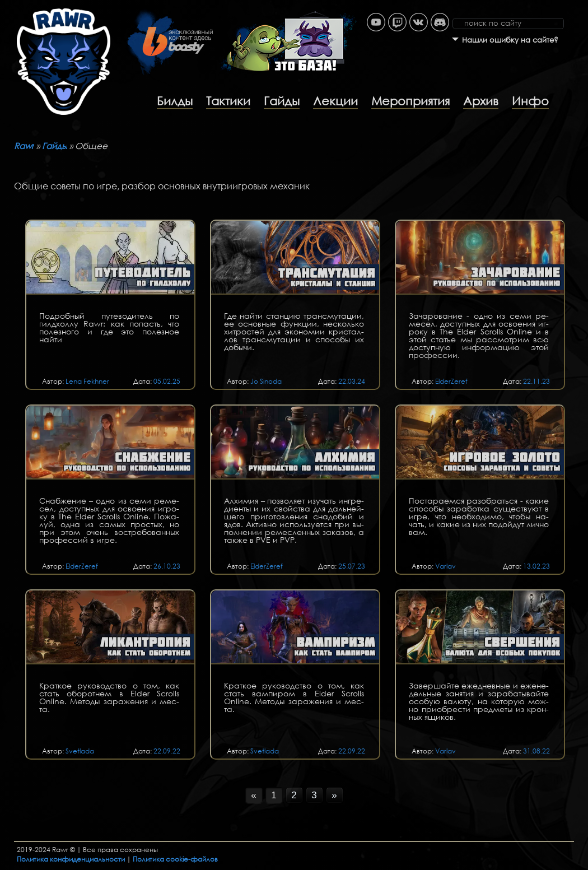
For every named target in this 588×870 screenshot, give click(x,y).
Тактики (228, 101)
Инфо (530, 101)
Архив (481, 101)
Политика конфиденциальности (71, 859)
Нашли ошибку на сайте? (510, 40)
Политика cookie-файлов (175, 859)
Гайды (282, 101)
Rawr (24, 146)
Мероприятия (410, 101)
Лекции (335, 101)
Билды (175, 101)
